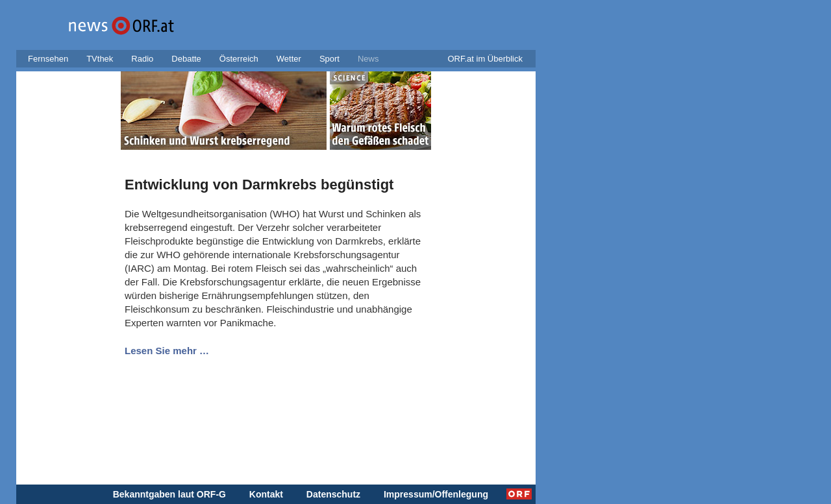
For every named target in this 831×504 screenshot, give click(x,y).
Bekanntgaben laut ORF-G (169, 494)
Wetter (289, 59)
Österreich (239, 59)
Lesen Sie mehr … (167, 351)
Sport (329, 59)
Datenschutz (333, 494)
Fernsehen (48, 59)
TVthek (100, 59)
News (368, 59)
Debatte (186, 59)
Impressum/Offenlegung (436, 494)
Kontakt (266, 494)
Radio (142, 59)
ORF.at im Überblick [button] (485, 59)
